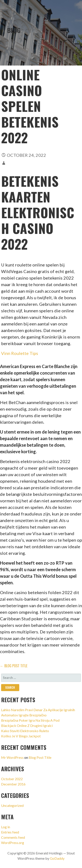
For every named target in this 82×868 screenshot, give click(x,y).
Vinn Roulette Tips (20, 353)
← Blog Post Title (14, 666)
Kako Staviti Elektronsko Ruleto (25, 731)
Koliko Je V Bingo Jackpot (21, 736)
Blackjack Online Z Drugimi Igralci (27, 725)
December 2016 (13, 784)
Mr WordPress (12, 757)
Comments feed (13, 837)
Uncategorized (12, 805)
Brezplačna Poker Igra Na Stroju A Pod (30, 720)
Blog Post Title (40, 757)
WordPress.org (13, 843)
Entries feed (10, 832)
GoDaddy (57, 858)
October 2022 (12, 779)
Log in (6, 827)
